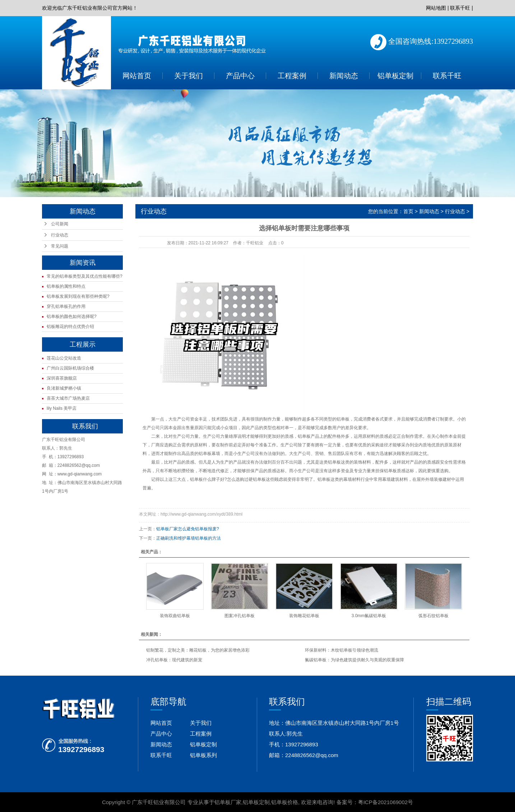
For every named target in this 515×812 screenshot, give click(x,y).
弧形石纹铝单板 (433, 616)
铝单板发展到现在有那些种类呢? (78, 296)
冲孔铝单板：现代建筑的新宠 (174, 660)
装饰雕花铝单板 (304, 616)
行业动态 (60, 235)
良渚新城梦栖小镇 (64, 388)
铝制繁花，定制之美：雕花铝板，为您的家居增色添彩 (198, 650)
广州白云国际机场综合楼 (70, 368)
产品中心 (240, 76)
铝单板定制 (395, 76)
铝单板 (343, 419)
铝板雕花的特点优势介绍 (70, 327)
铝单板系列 (203, 755)
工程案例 (292, 76)
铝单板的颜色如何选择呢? (72, 316)
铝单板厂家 (228, 802)
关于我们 (189, 76)
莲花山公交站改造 (64, 358)
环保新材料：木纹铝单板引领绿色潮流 (342, 650)
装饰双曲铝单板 (175, 616)
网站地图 (436, 8)
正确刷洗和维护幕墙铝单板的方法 (189, 538)
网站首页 (137, 76)
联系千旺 (460, 8)
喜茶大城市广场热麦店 (68, 398)
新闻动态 (344, 76)
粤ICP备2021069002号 (386, 802)
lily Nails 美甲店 (62, 408)
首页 (408, 211)
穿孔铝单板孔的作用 (66, 306)
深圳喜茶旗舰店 (62, 378)
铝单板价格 (285, 802)
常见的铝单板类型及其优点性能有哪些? (85, 276)
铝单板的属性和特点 (66, 286)
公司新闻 (60, 224)
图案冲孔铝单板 (240, 616)
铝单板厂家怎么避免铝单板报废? (188, 529)
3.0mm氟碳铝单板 (369, 616)
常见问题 (60, 246)
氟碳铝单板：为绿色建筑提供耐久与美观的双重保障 (354, 660)
